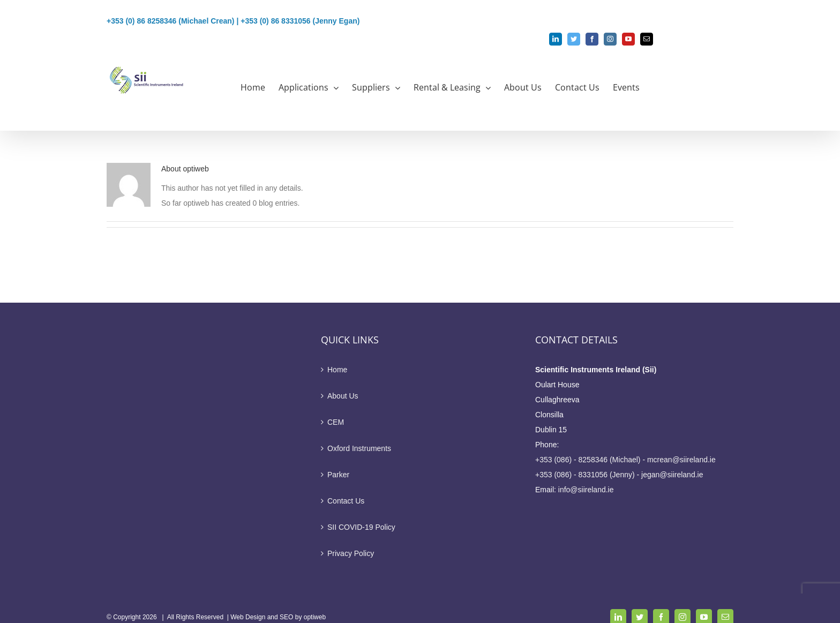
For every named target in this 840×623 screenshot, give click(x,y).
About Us (343, 396)
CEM (336, 422)
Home (337, 370)
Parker (338, 475)
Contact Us (346, 501)
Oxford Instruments (359, 448)
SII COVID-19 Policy (361, 527)
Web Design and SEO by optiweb (278, 617)
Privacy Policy (351, 553)
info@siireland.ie (586, 490)
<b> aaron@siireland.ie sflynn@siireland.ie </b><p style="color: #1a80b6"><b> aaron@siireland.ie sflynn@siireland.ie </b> (320, 52)
